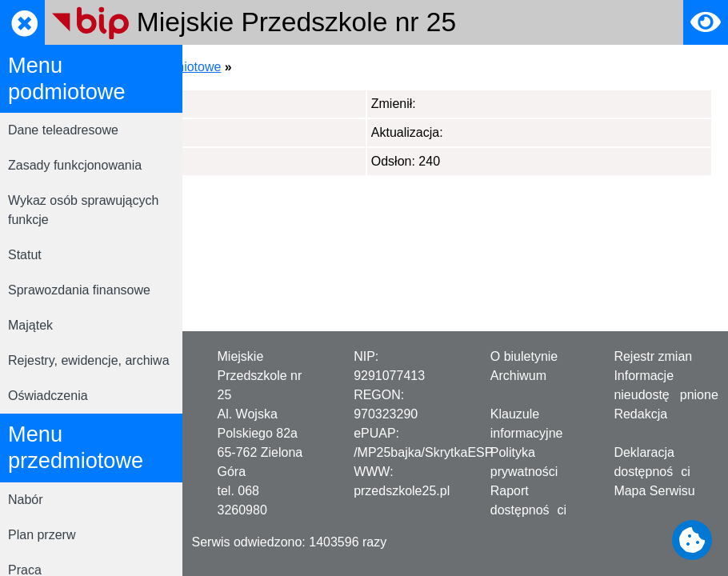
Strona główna (239, 67)
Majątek (30, 325)
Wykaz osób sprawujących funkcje (83, 210)
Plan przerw (42, 535)
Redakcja (640, 414)
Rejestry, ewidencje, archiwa (89, 360)
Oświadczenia (48, 396)
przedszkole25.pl (402, 491)
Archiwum (518, 376)
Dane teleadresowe (63, 130)
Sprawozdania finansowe (79, 290)
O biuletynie (524, 356)
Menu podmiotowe (347, 67)
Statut (25, 255)
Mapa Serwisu (654, 491)
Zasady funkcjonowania (75, 165)
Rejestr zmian (653, 356)
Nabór (26, 500)
